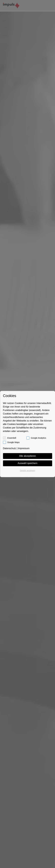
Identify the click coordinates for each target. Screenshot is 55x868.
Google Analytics (38, 438)
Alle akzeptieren (28, 456)
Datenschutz (9, 448)
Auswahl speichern (27, 463)
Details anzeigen (28, 471)
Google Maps (13, 442)
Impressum (24, 448)
